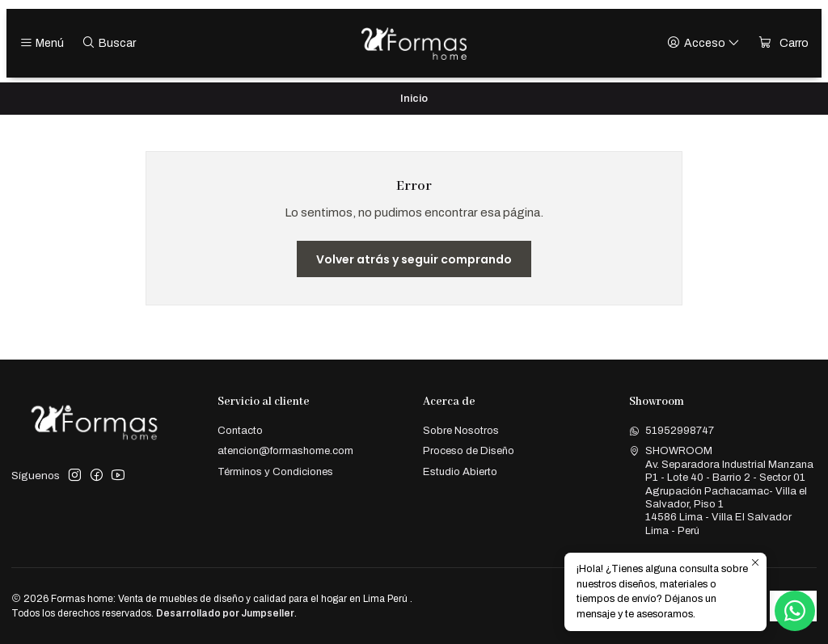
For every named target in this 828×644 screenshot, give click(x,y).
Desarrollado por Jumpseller (225, 613)
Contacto (240, 430)
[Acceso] (703, 44)
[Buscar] (109, 44)
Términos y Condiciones (275, 471)
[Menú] (42, 44)
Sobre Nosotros (461, 430)
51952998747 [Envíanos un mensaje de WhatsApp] (672, 430)
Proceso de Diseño (469, 450)
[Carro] (784, 44)
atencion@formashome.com (285, 450)
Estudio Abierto (460, 471)
